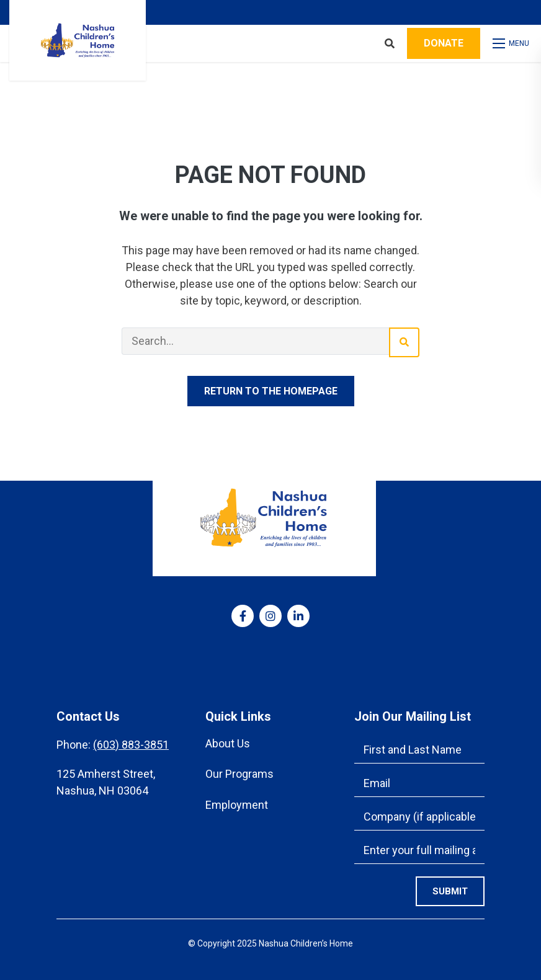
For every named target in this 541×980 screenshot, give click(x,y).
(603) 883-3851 (131, 745)
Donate (444, 43)
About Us (228, 743)
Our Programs (239, 774)
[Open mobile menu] (512, 43)
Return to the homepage (271, 391)
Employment (237, 805)
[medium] (243, 616)
